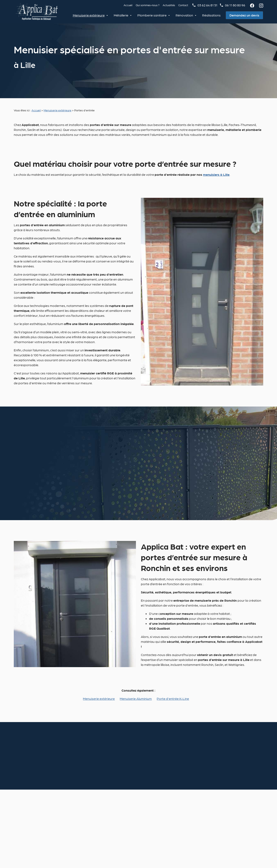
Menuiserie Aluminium (136, 698)
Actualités (169, 5)
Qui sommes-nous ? (148, 5)
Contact (183, 5)
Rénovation (185, 15)
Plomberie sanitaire (153, 15)
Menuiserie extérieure (89, 15)
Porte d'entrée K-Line (173, 698)
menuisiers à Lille (216, 174)
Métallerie (122, 15)
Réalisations (212, 15)
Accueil (128, 5)
